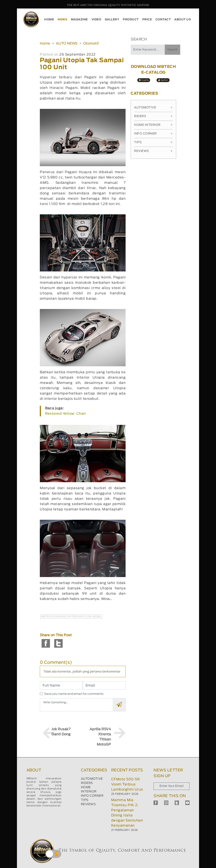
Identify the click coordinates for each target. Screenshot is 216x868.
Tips (153, 142)
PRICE (147, 20)
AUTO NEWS (67, 44)
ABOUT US (183, 20)
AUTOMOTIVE (92, 779)
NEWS (62, 20)
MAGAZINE (79, 20)
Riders (153, 116)
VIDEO (96, 20)
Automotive (153, 108)
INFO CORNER (92, 796)
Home (45, 44)
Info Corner (153, 134)
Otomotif (91, 44)
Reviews (153, 151)
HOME (49, 20)
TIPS (85, 800)
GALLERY (112, 20)
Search (172, 50)
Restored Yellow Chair (65, 414)
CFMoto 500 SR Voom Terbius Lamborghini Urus (127, 784)
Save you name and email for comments (74, 694)
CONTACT (163, 20)
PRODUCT (131, 20)
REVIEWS (88, 804)
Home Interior (153, 125)
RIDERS (87, 783)
